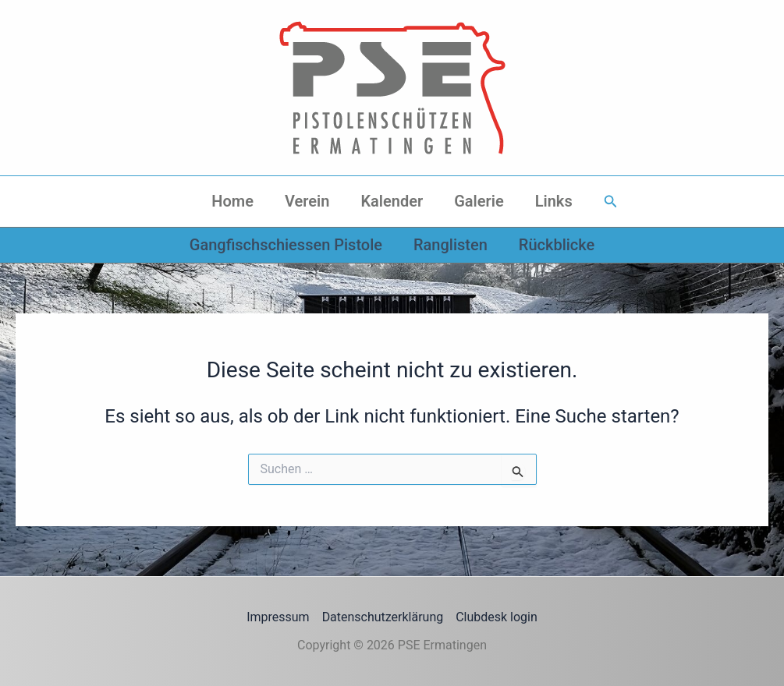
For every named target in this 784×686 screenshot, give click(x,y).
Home (232, 201)
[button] (611, 202)
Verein (307, 201)
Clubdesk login (497, 617)
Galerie (479, 201)
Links (554, 201)
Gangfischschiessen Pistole (286, 245)
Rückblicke (557, 245)
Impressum (278, 617)
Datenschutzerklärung (383, 617)
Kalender (392, 201)
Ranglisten (451, 245)
